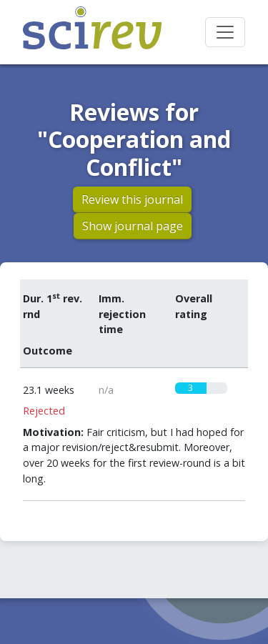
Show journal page (133, 226)
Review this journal (132, 199)
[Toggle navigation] (225, 32)
